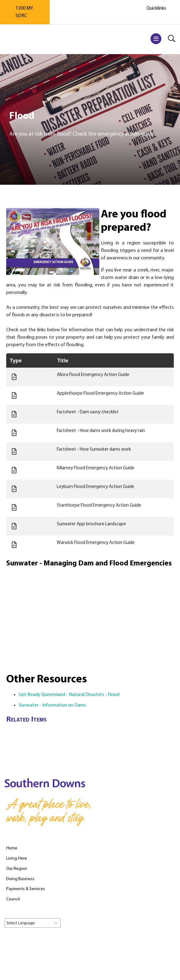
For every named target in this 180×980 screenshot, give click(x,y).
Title (63, 360)
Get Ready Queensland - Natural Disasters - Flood (69, 695)
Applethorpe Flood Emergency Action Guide (100, 394)
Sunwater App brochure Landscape (91, 524)
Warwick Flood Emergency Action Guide (96, 543)
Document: (14, 377)
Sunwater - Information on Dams (52, 705)
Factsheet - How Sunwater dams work (94, 450)
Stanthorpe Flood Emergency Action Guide (99, 506)
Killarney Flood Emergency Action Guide (96, 468)
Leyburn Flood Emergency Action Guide (96, 487)
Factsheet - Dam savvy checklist (88, 412)
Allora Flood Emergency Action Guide (93, 375)
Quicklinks (156, 8)
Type (16, 360)
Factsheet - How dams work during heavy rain (101, 431)
